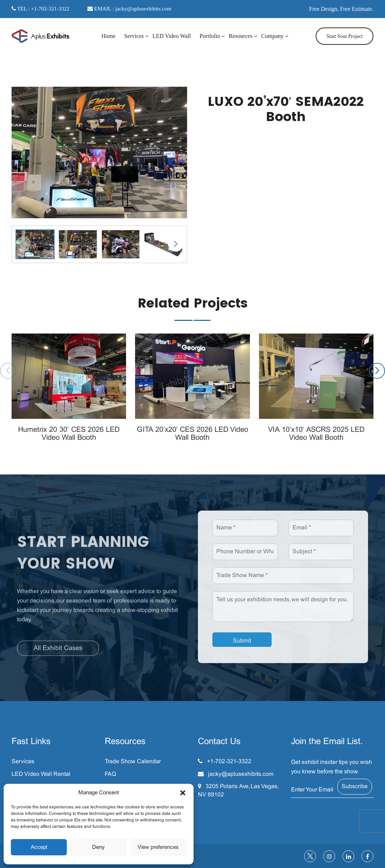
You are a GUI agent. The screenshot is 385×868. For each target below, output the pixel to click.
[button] (183, 793)
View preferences (158, 847)
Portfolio (210, 36)
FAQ (110, 774)
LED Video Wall (172, 36)
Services (134, 36)
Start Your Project (345, 36)
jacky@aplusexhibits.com (241, 774)
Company (272, 36)
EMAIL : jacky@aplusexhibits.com (129, 9)
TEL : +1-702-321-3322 (40, 9)
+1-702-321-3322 (229, 762)
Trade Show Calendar (133, 762)
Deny (98, 847)
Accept (39, 847)
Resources (241, 36)
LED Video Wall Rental (41, 774)
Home (109, 36)
